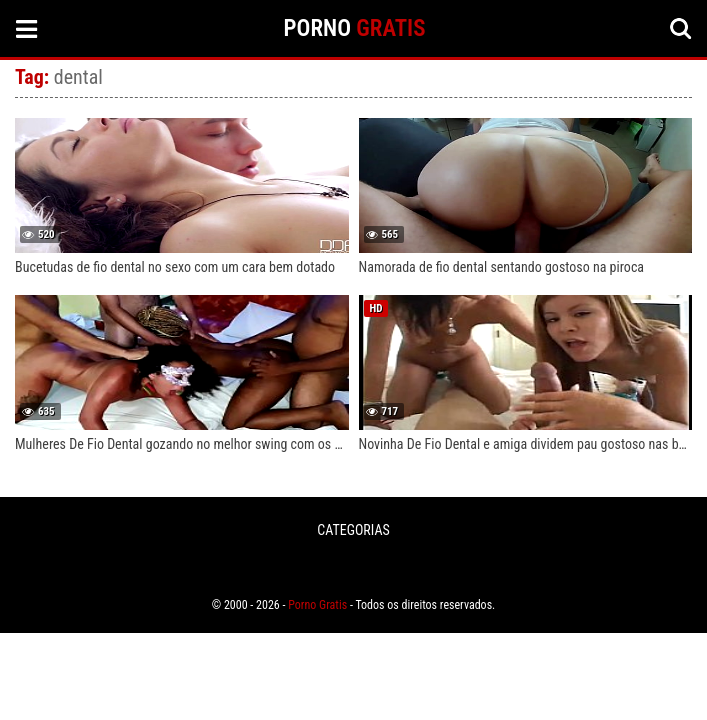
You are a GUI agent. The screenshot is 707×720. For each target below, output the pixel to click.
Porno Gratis (317, 605)
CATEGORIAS (353, 530)
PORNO (355, 28)
